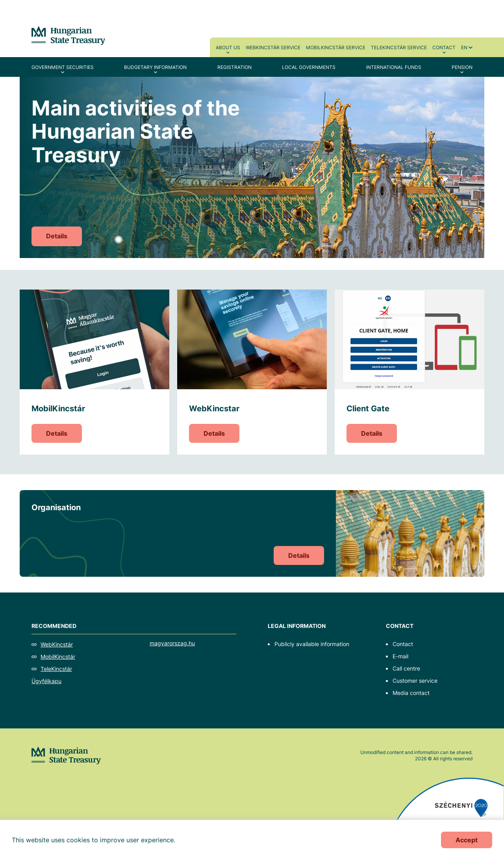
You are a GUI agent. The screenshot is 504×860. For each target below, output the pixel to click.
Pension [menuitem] (462, 67)
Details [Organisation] (299, 555)
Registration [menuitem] (234, 67)
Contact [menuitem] (444, 47)
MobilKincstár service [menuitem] (336, 47)
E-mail (400, 656)
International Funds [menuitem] (394, 67)
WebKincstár (57, 644)
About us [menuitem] (228, 47)
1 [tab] (119, 240)
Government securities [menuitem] (63, 67)
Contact (403, 644)
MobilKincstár (58, 657)
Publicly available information (312, 644)
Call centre (406, 668)
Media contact (411, 693)
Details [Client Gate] (372, 433)
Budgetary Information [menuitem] (155, 67)
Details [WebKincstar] (214, 433)
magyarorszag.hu (172, 643)
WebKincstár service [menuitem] (273, 47)
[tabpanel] (252, 167)
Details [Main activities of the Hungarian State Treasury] (57, 236)
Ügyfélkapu (46, 681)
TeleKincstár (56, 669)
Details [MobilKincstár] (57, 433)
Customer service (415, 681)
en (464, 47)
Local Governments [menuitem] (309, 67)
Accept (467, 840)
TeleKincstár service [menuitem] (399, 47)
